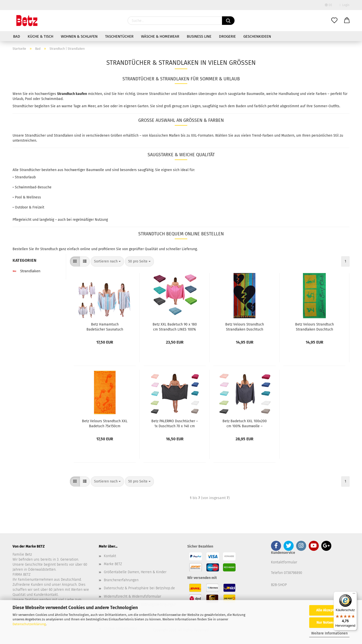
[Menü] (354, 595)
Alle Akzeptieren (329, 610)
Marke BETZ (113, 564)
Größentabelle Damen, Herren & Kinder (135, 572)
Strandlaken (27, 271)
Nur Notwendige (329, 623)
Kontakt (110, 556)
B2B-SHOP (279, 585)
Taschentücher (119, 36)
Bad (17, 36)
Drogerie (227, 36)
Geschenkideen (257, 36)
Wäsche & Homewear (160, 36)
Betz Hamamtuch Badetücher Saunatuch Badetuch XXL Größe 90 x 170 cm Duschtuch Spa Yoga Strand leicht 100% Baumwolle (105, 327)
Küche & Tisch (40, 36)
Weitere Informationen (329, 633)
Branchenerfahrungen (121, 580)
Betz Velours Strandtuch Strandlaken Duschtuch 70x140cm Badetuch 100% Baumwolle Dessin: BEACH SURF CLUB (314, 327)
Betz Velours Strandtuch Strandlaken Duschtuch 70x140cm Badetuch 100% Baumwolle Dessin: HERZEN (245, 327)
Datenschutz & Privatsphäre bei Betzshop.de (139, 588)
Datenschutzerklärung (29, 624)
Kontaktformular (284, 562)
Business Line (199, 36)
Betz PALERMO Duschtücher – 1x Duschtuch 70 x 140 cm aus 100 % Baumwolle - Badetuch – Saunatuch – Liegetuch (175, 423)
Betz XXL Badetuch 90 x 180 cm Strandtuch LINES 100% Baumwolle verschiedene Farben (175, 327)
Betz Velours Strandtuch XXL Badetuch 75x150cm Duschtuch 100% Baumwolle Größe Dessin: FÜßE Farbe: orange (105, 423)
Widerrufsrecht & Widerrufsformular (132, 596)
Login (345, 5)
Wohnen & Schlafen (79, 36)
